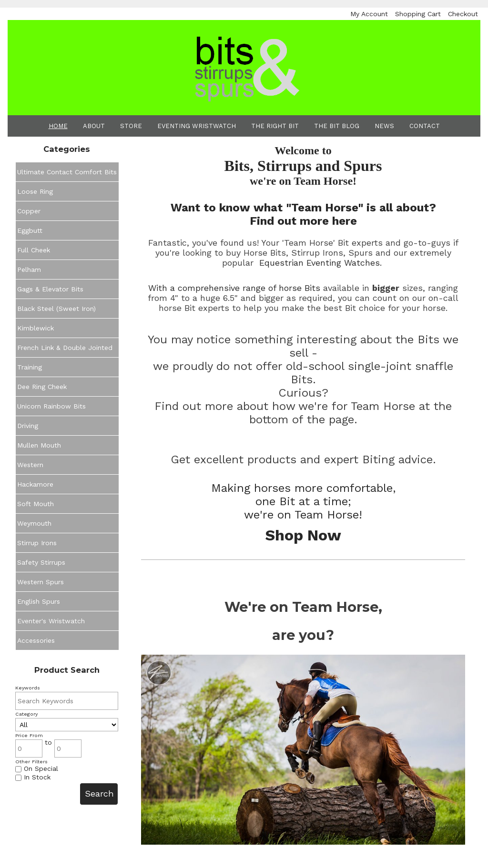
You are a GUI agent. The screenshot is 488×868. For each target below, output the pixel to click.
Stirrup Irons (37, 543)
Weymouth (34, 523)
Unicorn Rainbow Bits (51, 406)
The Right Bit (275, 126)
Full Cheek (34, 250)
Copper (29, 211)
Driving (28, 426)
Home (58, 126)
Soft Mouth (36, 504)
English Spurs (39, 601)
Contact (425, 126)
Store (131, 126)
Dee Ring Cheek (42, 387)
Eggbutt (30, 230)
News (384, 126)
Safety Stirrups (41, 562)
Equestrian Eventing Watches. (320, 263)
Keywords (28, 688)
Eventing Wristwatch (197, 126)
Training (30, 367)
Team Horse (327, 515)
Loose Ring (35, 191)
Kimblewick (36, 328)
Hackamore (35, 484)
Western (30, 465)
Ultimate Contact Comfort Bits (67, 172)
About (94, 126)
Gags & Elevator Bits (50, 289)
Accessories (36, 640)
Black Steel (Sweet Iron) (56, 309)
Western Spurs (41, 582)
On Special (37, 768)
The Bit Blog (337, 126)
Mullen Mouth (39, 445)
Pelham (29, 269)
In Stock (33, 777)
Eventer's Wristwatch (51, 621)
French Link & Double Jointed (65, 348)
